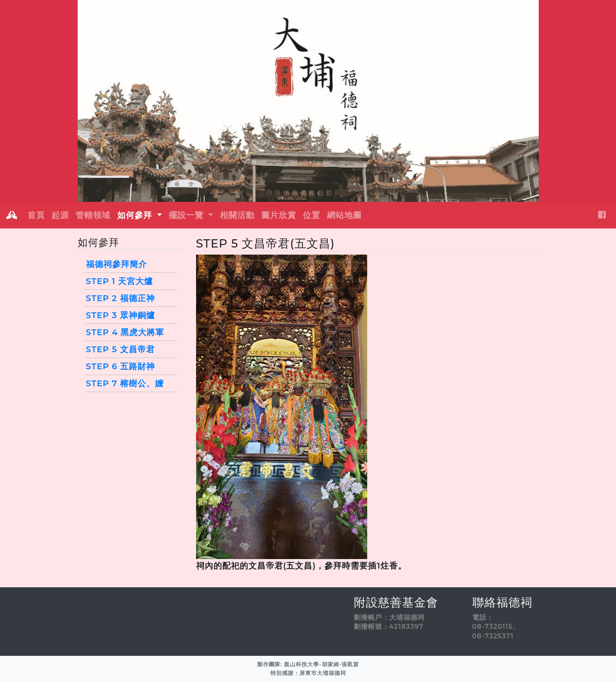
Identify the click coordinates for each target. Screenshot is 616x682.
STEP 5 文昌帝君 (120, 349)
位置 (312, 215)
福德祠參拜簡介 (117, 264)
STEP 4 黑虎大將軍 (125, 332)
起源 (60, 215)
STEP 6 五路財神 (121, 366)
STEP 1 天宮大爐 (120, 281)
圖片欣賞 (279, 215)
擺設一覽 (188, 215)
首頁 (36, 215)
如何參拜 (136, 215)
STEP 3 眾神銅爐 (120, 315)
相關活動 (237, 215)
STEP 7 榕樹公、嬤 (125, 383)
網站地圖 (344, 215)
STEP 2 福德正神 (120, 298)
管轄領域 (93, 215)
